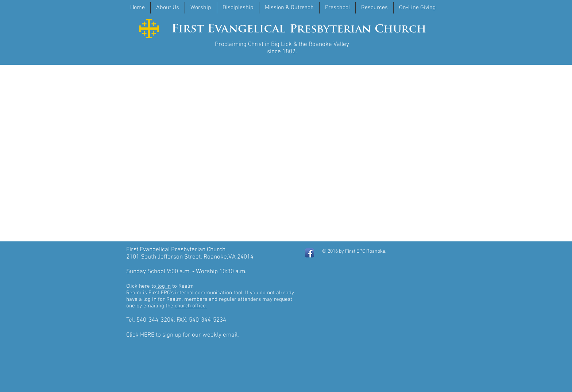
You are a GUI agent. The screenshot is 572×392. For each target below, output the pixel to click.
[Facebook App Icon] (310, 253)
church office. (191, 306)
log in (163, 286)
